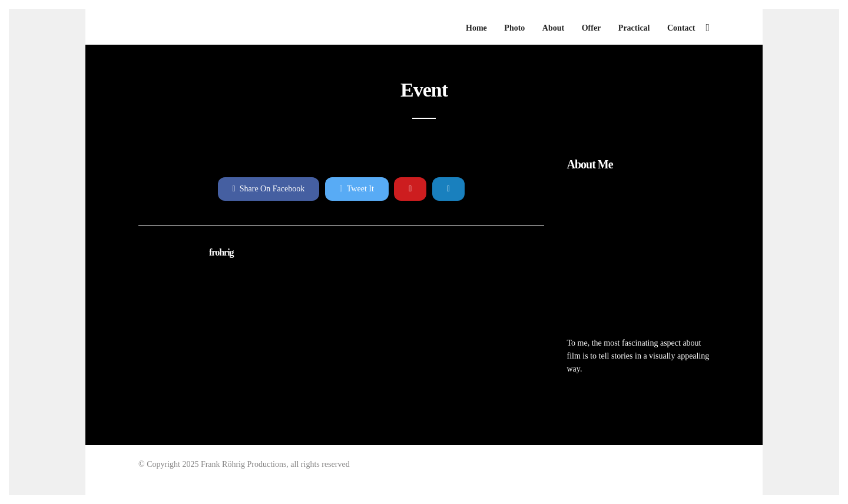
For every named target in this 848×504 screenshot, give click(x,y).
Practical (634, 28)
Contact (681, 28)
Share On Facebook (269, 189)
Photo (514, 28)
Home (476, 28)
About (553, 28)
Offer (592, 28)
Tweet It (357, 189)
